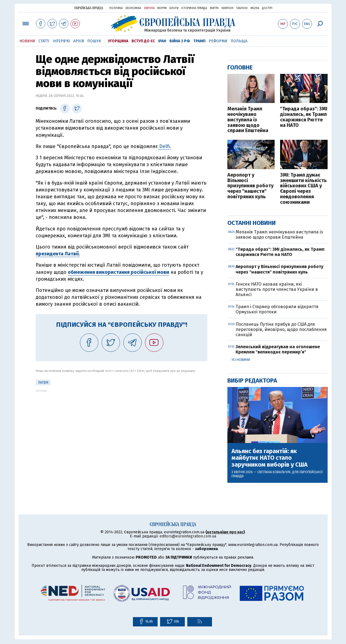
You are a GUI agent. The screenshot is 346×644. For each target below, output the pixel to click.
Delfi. (164, 146)
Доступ (267, 8)
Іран (162, 41)
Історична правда (194, 8)
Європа (149, 8)
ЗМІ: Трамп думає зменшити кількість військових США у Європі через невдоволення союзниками (303, 189)
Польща (239, 41)
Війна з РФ (180, 41)
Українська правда (89, 8)
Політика (116, 8)
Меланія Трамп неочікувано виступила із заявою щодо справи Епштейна (248, 120)
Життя (214, 8)
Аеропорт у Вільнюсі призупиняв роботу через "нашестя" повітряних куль (250, 186)
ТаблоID (242, 8)
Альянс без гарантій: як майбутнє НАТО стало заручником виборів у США (270, 458)
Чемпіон (227, 8)
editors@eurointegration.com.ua (188, 536)
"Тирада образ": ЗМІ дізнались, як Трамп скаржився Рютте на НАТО (304, 117)
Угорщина (118, 41)
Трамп (199, 41)
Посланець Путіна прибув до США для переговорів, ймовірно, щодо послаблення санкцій (281, 329)
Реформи (218, 41)
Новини (27, 41)
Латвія (43, 383)
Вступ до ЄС (143, 41)
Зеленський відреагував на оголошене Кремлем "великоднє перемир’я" (278, 349)
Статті (44, 41)
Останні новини (252, 223)
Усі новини (241, 360)
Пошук (94, 41)
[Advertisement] (122, 431)
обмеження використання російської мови (118, 272)
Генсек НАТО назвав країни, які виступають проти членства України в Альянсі (277, 289)
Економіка (133, 8)
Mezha (255, 8)
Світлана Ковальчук (274, 472)
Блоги (174, 8)
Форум (162, 8)
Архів (79, 41)
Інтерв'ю (61, 41)
